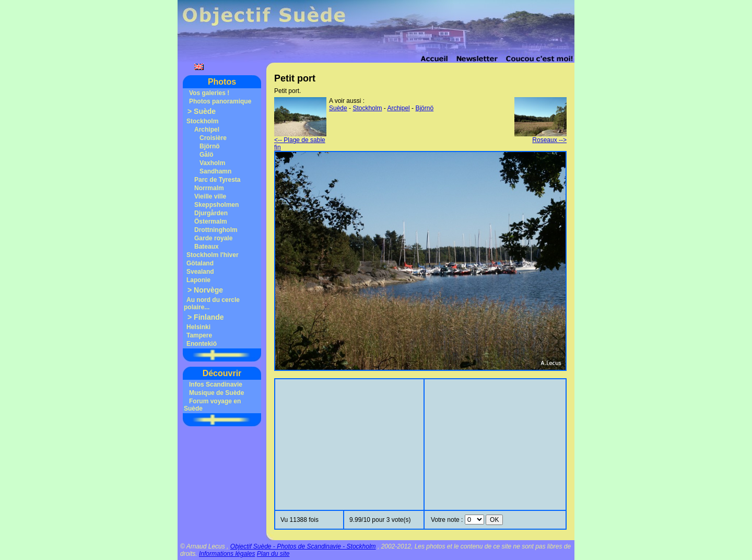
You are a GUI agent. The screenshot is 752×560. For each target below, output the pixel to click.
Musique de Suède (216, 393)
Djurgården (211, 213)
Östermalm (211, 221)
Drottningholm (216, 230)
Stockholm (202, 121)
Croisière (213, 138)
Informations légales (227, 554)
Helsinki (198, 327)
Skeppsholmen (216, 205)
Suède (205, 111)
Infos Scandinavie (216, 384)
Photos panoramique (220, 101)
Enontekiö (202, 344)
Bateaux (207, 247)
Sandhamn (215, 171)
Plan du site (273, 554)
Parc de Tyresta (218, 180)
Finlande (209, 317)
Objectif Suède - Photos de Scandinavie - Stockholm (303, 546)
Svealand (200, 272)
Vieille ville (210, 196)
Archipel (207, 130)
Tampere (199, 335)
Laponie (198, 280)
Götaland (200, 263)
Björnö (210, 146)
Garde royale (213, 238)
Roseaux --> (540, 137)
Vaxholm (212, 163)
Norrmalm (209, 188)
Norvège (208, 290)
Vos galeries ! (209, 93)
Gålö (207, 155)
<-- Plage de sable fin (300, 141)
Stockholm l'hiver (213, 255)
